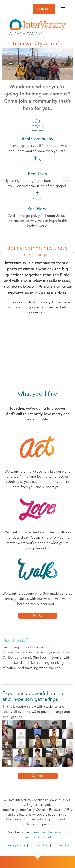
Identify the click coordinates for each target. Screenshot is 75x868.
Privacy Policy (16, 845)
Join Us (38, 616)
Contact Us (61, 845)
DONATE (44, 9)
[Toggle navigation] (63, 9)
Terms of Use (39, 845)
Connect (38, 776)
